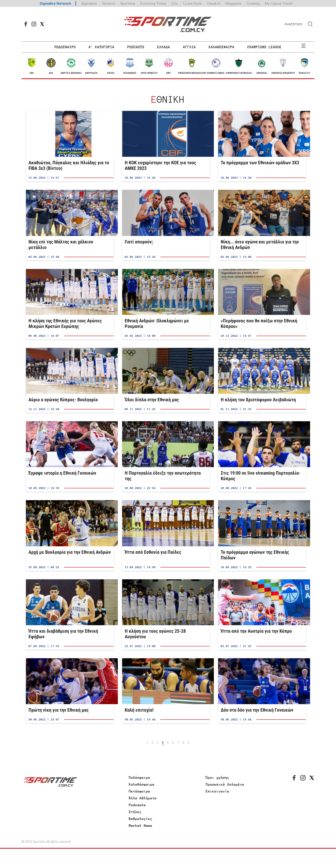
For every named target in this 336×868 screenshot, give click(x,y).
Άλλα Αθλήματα (143, 798)
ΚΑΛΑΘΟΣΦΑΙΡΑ (222, 47)
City (175, 3)
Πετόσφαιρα (139, 791)
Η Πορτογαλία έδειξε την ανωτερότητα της (166, 456)
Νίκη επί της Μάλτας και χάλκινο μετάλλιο (70, 225)
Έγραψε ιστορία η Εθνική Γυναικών (70, 456)
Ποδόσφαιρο (139, 777)
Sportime (128, 3)
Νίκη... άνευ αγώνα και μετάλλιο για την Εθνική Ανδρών (262, 225)
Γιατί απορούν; (166, 225)
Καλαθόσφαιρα (142, 784)
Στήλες (135, 812)
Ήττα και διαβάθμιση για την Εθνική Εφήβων (70, 614)
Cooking (253, 3)
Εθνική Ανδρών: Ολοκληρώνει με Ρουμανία (166, 304)
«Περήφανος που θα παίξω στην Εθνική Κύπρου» (262, 304)
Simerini (109, 3)
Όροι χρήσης (217, 777)
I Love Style (192, 3)
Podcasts (137, 805)
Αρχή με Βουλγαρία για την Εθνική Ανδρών (70, 535)
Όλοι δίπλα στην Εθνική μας (166, 380)
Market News (141, 826)
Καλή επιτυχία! (166, 691)
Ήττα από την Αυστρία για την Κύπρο (262, 614)
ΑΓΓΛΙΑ (189, 47)
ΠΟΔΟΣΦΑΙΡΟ (65, 47)
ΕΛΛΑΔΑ (164, 47)
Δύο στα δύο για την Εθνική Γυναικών (262, 691)
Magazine (233, 3)
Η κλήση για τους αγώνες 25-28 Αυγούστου (166, 614)
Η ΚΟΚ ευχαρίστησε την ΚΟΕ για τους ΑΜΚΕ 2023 (166, 146)
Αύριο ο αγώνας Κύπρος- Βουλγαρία (70, 380)
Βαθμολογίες (141, 819)
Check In (214, 3)
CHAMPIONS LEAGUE (264, 47)
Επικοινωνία (217, 791)
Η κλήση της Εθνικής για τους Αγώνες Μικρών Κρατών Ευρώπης (70, 304)
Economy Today (153, 3)
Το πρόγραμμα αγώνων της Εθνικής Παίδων (262, 535)
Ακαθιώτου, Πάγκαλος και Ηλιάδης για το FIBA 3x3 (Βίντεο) (70, 146)
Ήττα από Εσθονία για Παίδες (166, 535)
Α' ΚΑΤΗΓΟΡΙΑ (102, 47)
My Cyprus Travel (279, 3)
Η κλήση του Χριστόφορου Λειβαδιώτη (262, 380)
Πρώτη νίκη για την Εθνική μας (70, 691)
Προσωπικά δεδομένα (225, 784)
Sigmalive (89, 3)
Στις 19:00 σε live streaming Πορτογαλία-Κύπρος (262, 456)
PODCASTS (136, 47)
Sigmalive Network (55, 3)
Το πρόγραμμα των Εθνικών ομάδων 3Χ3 (262, 146)
